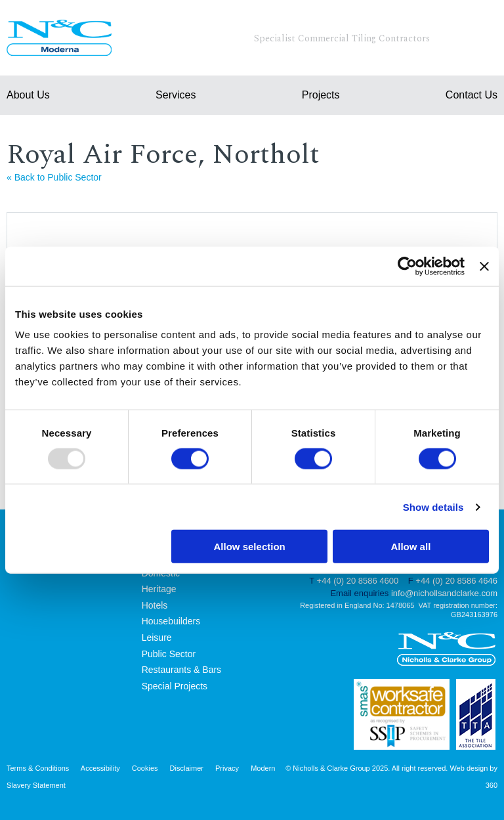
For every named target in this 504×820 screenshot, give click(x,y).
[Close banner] (484, 266)
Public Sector (169, 654)
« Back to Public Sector (54, 177)
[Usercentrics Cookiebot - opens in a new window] (407, 266)
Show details (433, 507)
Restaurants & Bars (181, 670)
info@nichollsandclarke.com (444, 593)
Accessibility (100, 768)
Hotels (155, 605)
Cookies (145, 768)
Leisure (157, 637)
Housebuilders (171, 621)
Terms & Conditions (38, 768)
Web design (469, 768)
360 (492, 785)
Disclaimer (187, 768)
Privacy (227, 768)
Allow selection (250, 547)
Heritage (159, 589)
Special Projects (175, 686)
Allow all (410, 547)
